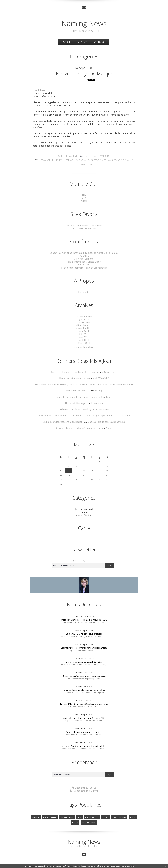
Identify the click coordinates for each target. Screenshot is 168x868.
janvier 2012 (84, 322)
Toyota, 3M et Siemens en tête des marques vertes (84, 702)
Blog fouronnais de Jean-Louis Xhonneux (113, 383)
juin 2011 (84, 333)
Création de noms (103, 160)
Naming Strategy (84, 514)
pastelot (105, 816)
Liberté (109, 396)
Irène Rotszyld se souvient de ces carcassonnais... (63, 414)
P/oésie (108, 427)
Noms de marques (84, 160)
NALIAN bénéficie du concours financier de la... (84, 744)
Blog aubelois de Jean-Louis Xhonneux (106, 421)
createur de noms (50, 816)
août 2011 (84, 330)
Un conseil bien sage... (76, 402)
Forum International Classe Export (84, 261)
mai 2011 (84, 336)
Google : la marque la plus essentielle (84, 730)
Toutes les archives (85, 346)
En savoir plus (129, 866)
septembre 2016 (84, 316)
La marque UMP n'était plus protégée (84, 632)
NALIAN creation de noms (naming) (84, 225)
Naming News (84, 23)
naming (75, 821)
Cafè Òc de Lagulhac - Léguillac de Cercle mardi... (75, 371)
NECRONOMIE (101, 377)
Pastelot (69, 160)
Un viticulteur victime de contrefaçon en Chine (84, 716)
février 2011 (84, 342)
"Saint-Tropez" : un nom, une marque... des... (84, 674)
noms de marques (89, 821)
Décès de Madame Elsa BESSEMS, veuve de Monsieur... (62, 383)
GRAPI (84, 201)
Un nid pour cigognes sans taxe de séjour (63, 421)
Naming (127, 160)
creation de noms (92, 816)
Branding (117, 160)
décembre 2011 (84, 325)
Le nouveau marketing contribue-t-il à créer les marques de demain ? (84, 253)
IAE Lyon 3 (84, 255)
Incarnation (97, 402)
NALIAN (133, 816)
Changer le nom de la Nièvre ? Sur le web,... (84, 688)
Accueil (66, 42)
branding (36, 816)
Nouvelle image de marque (85, 74)
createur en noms (119, 816)
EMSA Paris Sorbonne (84, 258)
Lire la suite (84, 291)
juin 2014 (84, 319)
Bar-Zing (97, 390)
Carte (84, 527)
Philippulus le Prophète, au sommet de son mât (78, 396)
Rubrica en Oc (110, 371)
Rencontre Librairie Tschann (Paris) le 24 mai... (78, 427)
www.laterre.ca (40, 90)
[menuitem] (66, 42)
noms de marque (67, 816)
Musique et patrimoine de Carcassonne (110, 414)
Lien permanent (68, 156)
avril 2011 (84, 339)
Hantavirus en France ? (78, 390)
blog (79, 816)
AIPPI (84, 198)
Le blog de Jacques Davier (97, 408)
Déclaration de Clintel (70, 408)
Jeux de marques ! (101, 156)
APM (84, 195)
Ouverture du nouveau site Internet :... (84, 660)
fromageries (50, 160)
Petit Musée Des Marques (84, 228)
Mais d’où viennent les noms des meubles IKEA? (84, 618)
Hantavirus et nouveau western (75, 377)
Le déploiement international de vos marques (84, 267)
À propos (100, 42)
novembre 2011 (84, 328)
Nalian (60, 160)
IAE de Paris (84, 264)
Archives (82, 42)
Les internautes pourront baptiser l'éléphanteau (84, 646)
